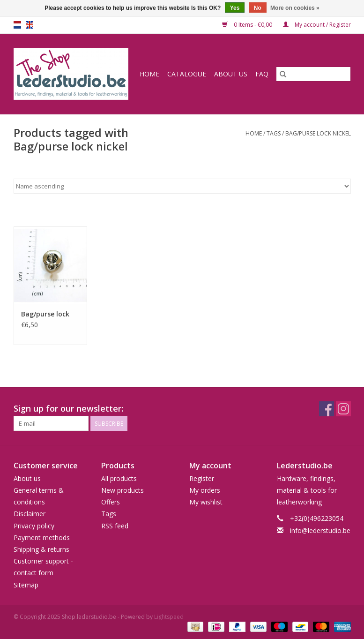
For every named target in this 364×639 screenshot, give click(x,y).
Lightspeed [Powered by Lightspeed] (169, 617)
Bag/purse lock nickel (318, 133)
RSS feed (115, 526)
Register (202, 478)
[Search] (313, 74)
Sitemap (26, 585)
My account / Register (317, 25)
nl (17, 25)
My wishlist (206, 502)
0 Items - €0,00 (248, 25)
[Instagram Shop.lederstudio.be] (343, 409)
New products (123, 490)
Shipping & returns (41, 549)
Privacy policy (34, 526)
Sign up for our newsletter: (68, 409)
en (30, 25)
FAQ (262, 74)
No (258, 8)
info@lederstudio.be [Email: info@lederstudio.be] (320, 530)
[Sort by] (182, 186)
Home (149, 74)
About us (231, 74)
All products (119, 478)
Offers (111, 502)
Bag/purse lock (45, 314)
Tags (274, 133)
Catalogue (187, 74)
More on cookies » (295, 8)
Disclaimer (30, 514)
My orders (205, 490)
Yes (235, 8)
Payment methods (42, 538)
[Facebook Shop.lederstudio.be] (327, 409)
